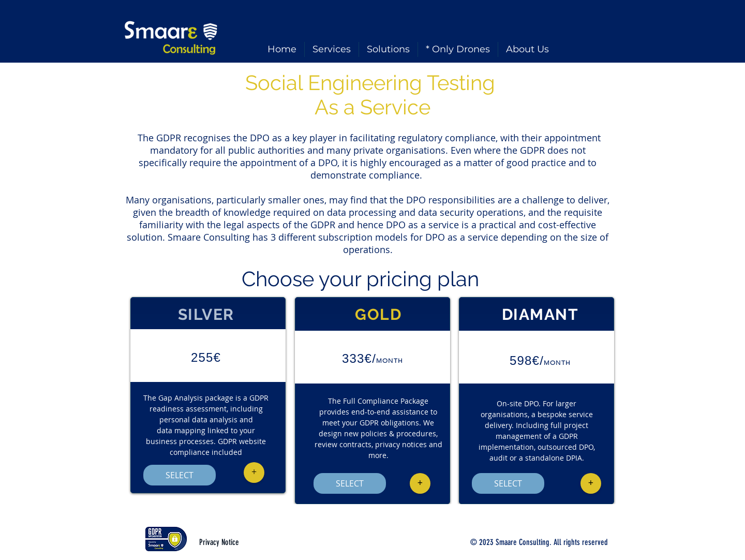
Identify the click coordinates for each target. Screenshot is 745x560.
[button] (254, 473)
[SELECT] (180, 475)
